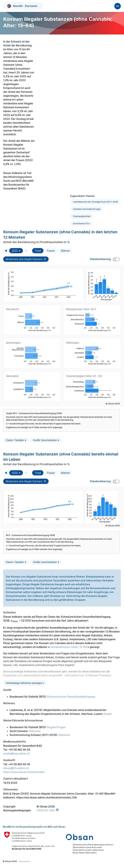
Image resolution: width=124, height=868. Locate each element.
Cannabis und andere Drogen (87, 209)
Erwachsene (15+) (81, 224)
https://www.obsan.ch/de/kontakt (24, 772)
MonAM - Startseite (22, 6)
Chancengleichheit (82, 216)
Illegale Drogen (56, 727)
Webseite (35, 731)
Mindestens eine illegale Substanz (24, 259)
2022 (15, 251)
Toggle (116, 259)
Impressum (25, 861)
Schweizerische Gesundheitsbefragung (71, 697)
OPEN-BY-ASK (46, 810)
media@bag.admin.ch (16, 753)
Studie (108, 714)
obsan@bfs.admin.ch (16, 768)
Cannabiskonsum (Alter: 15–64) (69, 647)
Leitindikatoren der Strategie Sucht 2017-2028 (95, 202)
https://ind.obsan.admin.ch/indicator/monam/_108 (46, 797)
